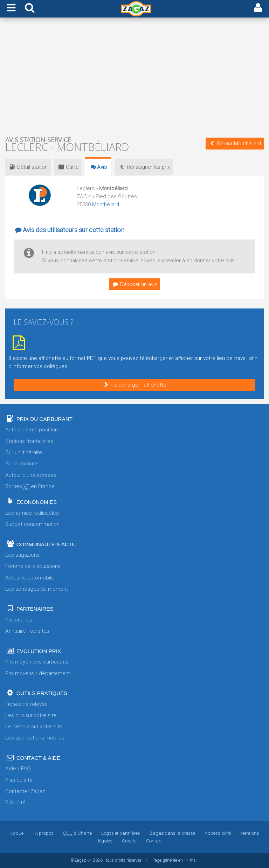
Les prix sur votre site (31, 715)
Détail (29, 167)
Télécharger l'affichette (134, 385)
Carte (73, 167)
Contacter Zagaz (25, 791)
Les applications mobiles (35, 738)
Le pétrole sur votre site (34, 727)
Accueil (17, 833)
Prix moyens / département (38, 673)
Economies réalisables (32, 513)
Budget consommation (32, 524)
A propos (44, 833)
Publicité (15, 803)
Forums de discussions (33, 566)
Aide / (18, 769)
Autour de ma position (32, 430)
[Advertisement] (134, 76)
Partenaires (19, 620)
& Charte (77, 833)
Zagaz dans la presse (172, 833)
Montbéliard (106, 204)
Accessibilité (218, 833)
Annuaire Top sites (27, 631)
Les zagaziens (22, 555)
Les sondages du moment (37, 589)
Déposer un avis (134, 284)
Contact (154, 841)
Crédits (129, 841)
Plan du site (19, 780)
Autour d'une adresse (31, 475)
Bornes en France (30, 487)
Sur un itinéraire (24, 452)
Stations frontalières (29, 441)
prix (153, 167)
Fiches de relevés (26, 704)
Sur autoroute (22, 464)
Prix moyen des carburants (37, 662)
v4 (89, 860)
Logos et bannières (121, 833)
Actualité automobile (30, 578)
